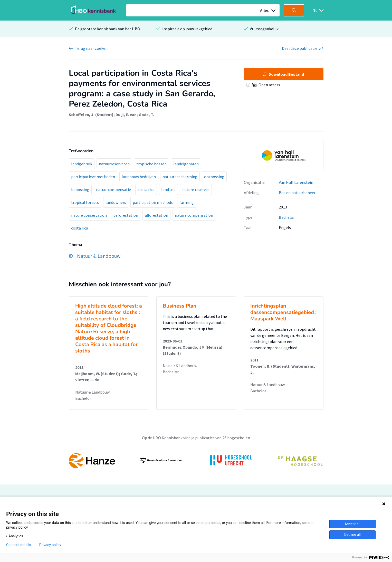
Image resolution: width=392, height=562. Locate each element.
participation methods (153, 202)
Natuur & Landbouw (92, 392)
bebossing (80, 189)
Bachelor (287, 217)
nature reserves (196, 189)
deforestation (126, 215)
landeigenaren (186, 164)
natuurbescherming (180, 177)
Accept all (352, 524)
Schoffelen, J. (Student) (91, 115)
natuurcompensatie (113, 189)
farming (187, 202)
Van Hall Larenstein (296, 182)
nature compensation (194, 215)
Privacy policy (50, 545)
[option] (196, 461)
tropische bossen (151, 164)
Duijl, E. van (126, 115)
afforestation (156, 215)
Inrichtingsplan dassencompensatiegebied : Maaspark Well (283, 312)
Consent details (19, 545)
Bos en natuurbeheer (297, 193)
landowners (116, 202)
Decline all (352, 535)
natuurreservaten (114, 164)
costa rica (146, 189)
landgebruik (82, 164)
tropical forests (85, 202)
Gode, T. (146, 115)
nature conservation (89, 215)
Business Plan (180, 306)
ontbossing (214, 177)
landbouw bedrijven (139, 177)
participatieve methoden (93, 177)
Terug (91, 48)
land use (168, 189)
